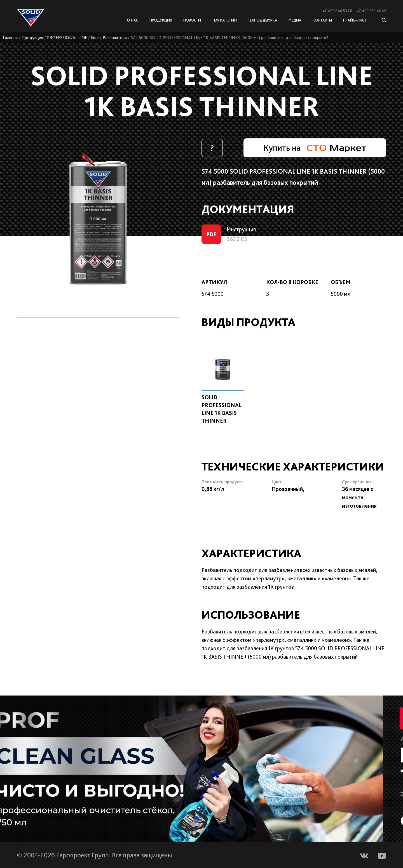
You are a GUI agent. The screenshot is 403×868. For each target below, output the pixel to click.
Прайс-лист (355, 20)
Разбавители (115, 38)
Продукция (32, 38)
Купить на (315, 148)
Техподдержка (263, 20)
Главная (10, 38)
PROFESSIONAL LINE (67, 38)
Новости (192, 20)
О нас (133, 20)
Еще (95, 38)
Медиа (295, 20)
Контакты (322, 20)
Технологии (224, 20)
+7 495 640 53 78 (337, 11)
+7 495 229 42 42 (371, 11)
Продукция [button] (161, 20)
